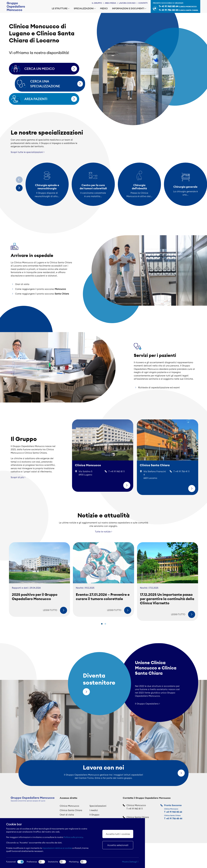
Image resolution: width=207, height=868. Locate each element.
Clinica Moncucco (69, 806)
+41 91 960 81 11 (135, 809)
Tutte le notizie (103, 543)
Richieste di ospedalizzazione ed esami (159, 399)
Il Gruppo (97, 3)
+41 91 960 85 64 (174, 812)
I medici (94, 810)
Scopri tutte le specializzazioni (28, 152)
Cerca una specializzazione (56, 84)
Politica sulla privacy (73, 837)
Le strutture (61, 8)
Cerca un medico (50, 69)
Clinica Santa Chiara (71, 810)
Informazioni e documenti (129, 8)
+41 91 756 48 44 (174, 818)
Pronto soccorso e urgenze (175, 7)
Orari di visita (22, 296)
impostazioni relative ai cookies (57, 848)
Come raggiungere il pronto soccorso (40, 300)
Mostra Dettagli (130, 862)
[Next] (19, 188)
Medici (104, 8)
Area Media (110, 3)
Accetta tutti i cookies (118, 834)
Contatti (143, 3)
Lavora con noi (127, 3)
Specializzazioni (85, 8)
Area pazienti (50, 99)
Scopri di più (18, 466)
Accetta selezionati (118, 845)
